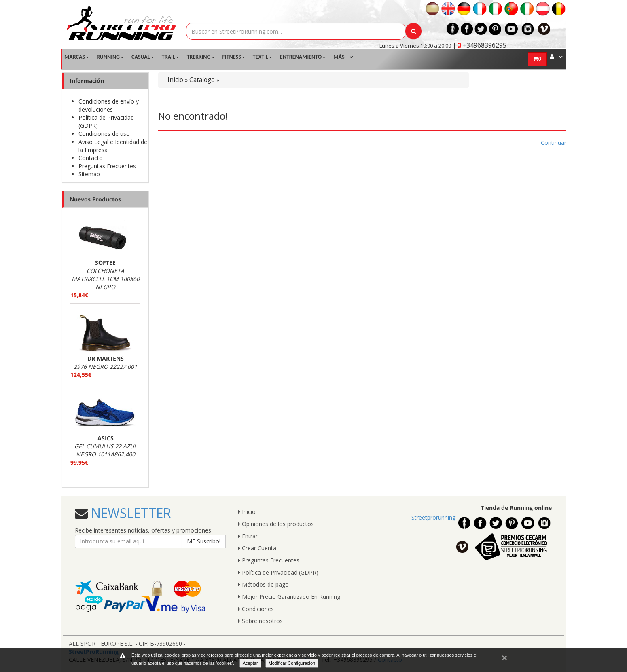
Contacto (91, 158)
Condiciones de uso (104, 134)
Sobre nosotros (261, 621)
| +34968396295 (480, 45)
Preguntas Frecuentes (107, 166)
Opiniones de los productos (276, 524)
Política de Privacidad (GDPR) (278, 572)
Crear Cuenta (257, 548)
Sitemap (89, 174)
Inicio (175, 80)
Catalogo (202, 80)
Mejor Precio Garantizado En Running (289, 597)
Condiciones (256, 609)
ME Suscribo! (204, 541)
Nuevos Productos (95, 199)
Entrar (248, 536)
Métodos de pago (264, 584)
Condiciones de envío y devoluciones (109, 105)
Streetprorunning (433, 517)
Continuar (554, 143)
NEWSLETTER (129, 513)
